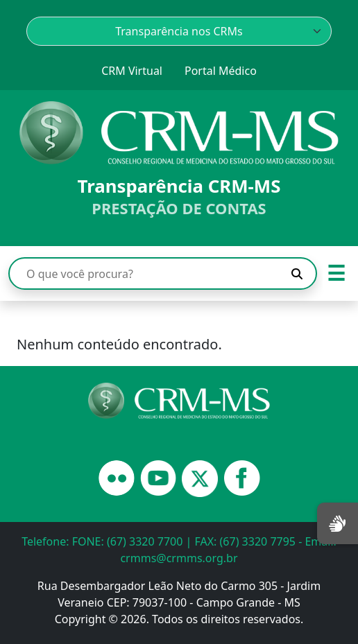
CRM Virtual (132, 71)
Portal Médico (221, 71)
